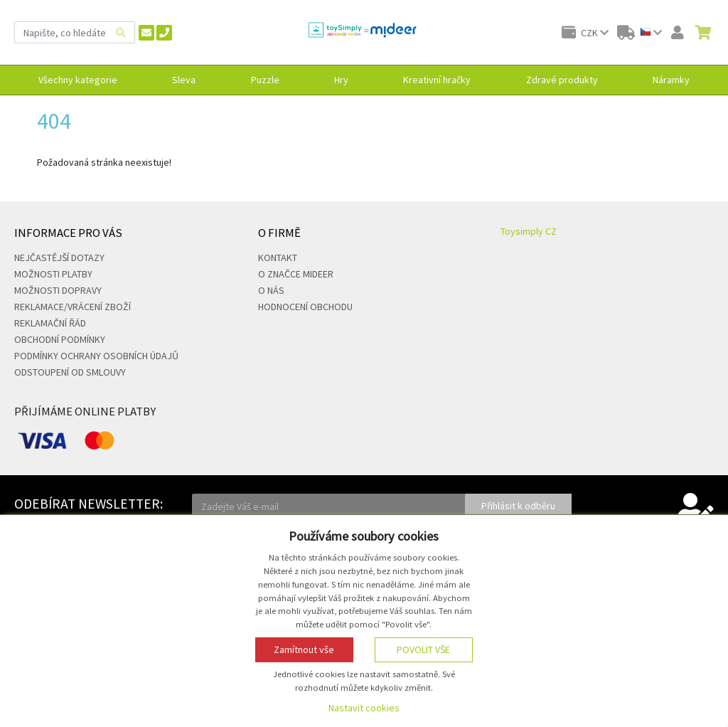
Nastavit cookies (364, 708)
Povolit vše (423, 649)
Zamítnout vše (304, 649)
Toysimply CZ (529, 231)
